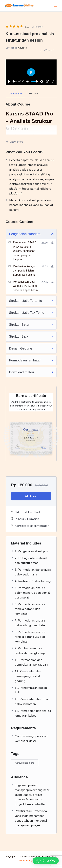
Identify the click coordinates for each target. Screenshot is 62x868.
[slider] (15, 81)
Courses (22, 48)
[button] (46, 861)
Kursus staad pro (25, 763)
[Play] (9, 81)
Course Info (15, 94)
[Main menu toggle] (55, 6)
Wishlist (47, 50)
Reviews (33, 94)
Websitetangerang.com (31, 860)
